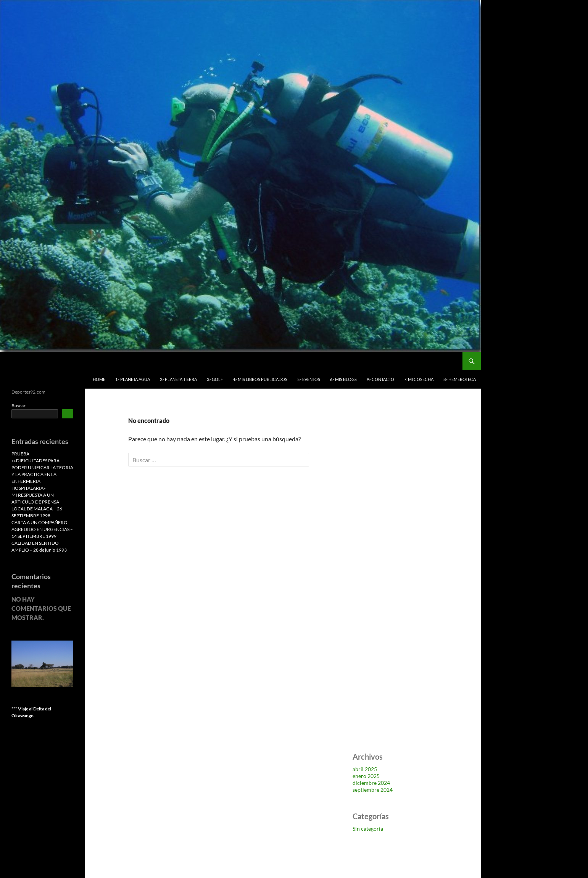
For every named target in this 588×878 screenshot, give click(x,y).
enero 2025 (366, 776)
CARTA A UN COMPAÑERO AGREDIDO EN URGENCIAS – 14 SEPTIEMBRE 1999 (42, 529)
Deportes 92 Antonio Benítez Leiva (64, 361)
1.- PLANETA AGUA (133, 379)
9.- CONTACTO (380, 379)
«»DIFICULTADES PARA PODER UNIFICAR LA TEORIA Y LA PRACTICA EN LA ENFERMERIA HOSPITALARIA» (42, 474)
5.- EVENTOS (309, 379)
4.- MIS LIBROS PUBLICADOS (260, 379)
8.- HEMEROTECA (460, 379)
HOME (99, 379)
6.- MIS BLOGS (343, 379)
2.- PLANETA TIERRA (178, 379)
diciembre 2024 (371, 783)
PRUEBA (20, 454)
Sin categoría (368, 829)
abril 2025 (365, 769)
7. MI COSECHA (419, 379)
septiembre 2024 (373, 790)
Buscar (19, 406)
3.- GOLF (215, 379)
